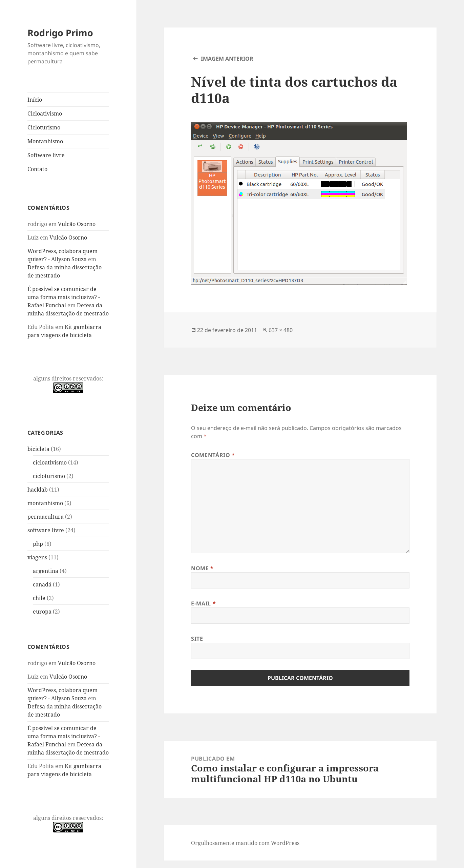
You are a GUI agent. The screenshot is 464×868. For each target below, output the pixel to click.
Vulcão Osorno (77, 224)
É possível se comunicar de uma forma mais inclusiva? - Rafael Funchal (64, 297)
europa (42, 612)
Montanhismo (45, 141)
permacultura (46, 517)
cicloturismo (49, 476)
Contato (37, 169)
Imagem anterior (227, 59)
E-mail (203, 603)
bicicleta (38, 449)
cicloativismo (50, 462)
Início (35, 100)
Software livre (46, 155)
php (38, 544)
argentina (46, 571)
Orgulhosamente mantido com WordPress (245, 843)
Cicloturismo (44, 127)
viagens (37, 557)
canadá (42, 584)
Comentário (213, 455)
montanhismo (45, 503)
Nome (202, 568)
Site (197, 639)
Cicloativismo (45, 113)
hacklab (38, 490)
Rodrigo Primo (60, 33)
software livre (46, 530)
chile (39, 598)
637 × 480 (281, 330)
